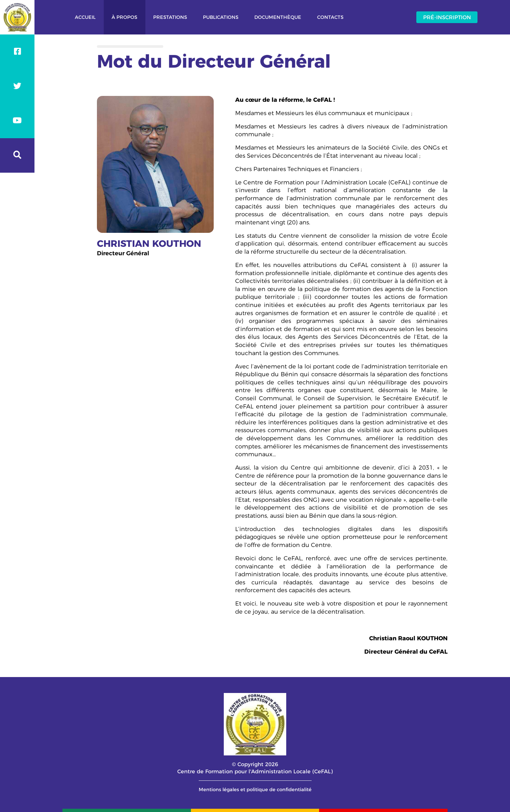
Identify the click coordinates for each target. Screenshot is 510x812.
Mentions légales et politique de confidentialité (255, 790)
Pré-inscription (447, 17)
